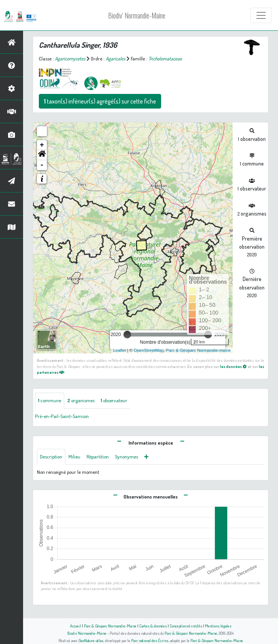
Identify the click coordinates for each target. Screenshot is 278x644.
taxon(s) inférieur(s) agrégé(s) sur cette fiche (100, 101)
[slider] (127, 335)
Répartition (98, 457)
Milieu (74, 457)
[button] (42, 155)
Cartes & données (153, 626)
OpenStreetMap (149, 350)
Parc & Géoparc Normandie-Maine (110, 626)
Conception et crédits (186, 626)
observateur (114, 400)
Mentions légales (218, 626)
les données (233, 366)
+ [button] (42, 145)
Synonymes (127, 457)
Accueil (76, 626)
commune (50, 400)
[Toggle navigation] (261, 15)
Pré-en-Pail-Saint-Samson (62, 416)
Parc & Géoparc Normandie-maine (198, 350)
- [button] (42, 165)
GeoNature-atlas (91, 640)
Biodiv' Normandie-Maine (137, 15)
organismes (81, 400)
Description (51, 457)
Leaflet (119, 350)
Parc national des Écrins (150, 640)
